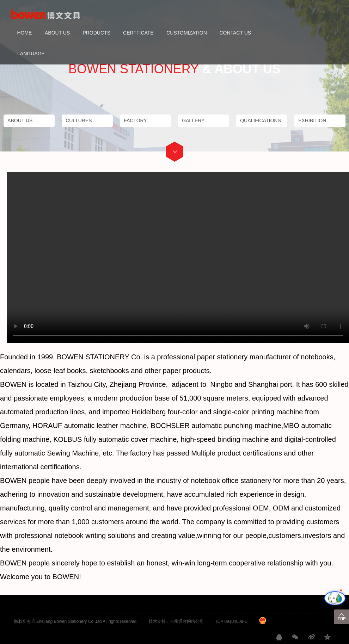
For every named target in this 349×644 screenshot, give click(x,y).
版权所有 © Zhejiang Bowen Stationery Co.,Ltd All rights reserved (75, 621)
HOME (24, 33)
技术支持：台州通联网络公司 (176, 621)
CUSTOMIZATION (187, 33)
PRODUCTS (96, 33)
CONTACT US (235, 33)
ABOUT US (57, 33)
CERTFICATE (138, 33)
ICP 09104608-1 (231, 621)
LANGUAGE (31, 54)
